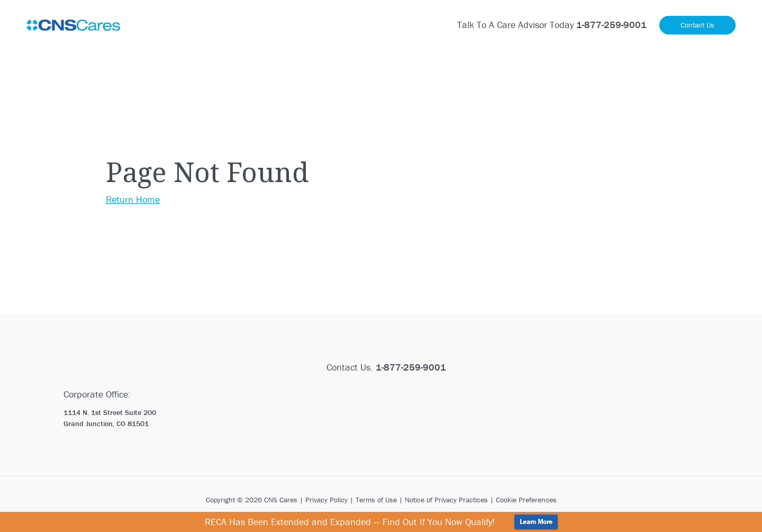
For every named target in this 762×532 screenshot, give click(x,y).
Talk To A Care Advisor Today (552, 25)
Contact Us (697, 25)
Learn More (536, 522)
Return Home (133, 199)
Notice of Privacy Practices (446, 500)
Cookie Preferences (526, 500)
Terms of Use (376, 500)
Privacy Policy (326, 500)
